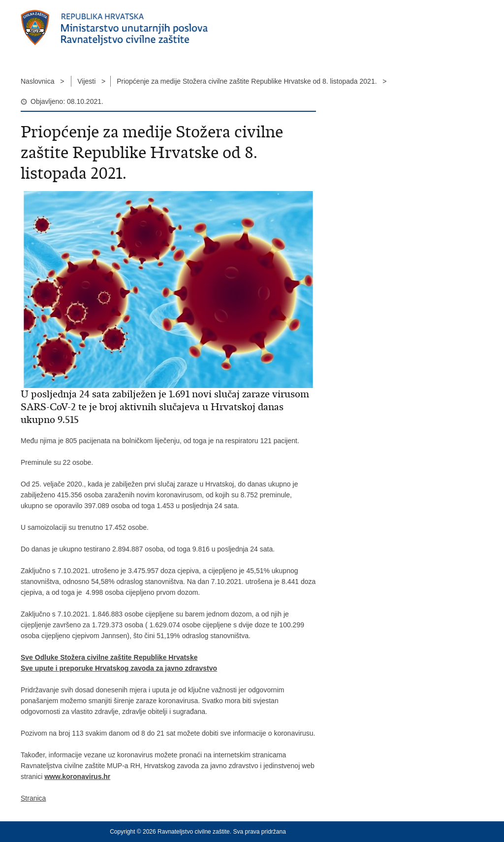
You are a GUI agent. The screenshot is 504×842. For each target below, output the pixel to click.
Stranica (33, 798)
